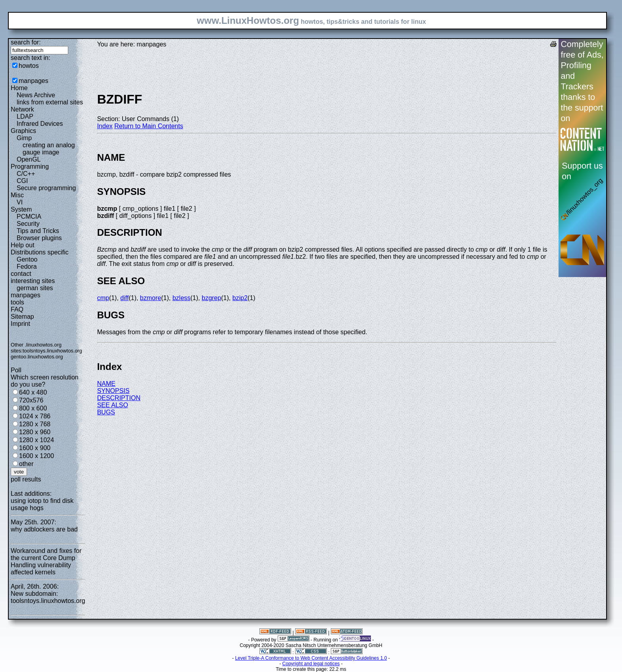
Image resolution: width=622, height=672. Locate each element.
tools (17, 302)
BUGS (106, 412)
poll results (26, 479)
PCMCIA (29, 217)
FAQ (17, 309)
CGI (22, 181)
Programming (30, 167)
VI (20, 202)
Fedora (27, 267)
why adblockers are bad (44, 529)
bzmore (151, 298)
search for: (26, 42)
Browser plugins (39, 238)
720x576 (31, 400)
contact (21, 274)
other (26, 464)
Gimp (24, 138)
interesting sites (33, 281)
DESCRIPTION (119, 398)
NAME (106, 384)
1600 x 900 (35, 448)
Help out (23, 245)
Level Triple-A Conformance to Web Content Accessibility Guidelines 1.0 (311, 658)
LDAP (25, 116)
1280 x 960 (35, 432)
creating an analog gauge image (49, 149)
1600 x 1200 (36, 456)
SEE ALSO (113, 405)
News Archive (36, 95)
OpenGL (29, 159)
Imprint (20, 324)
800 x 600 (33, 408)
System (21, 209)
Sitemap (22, 317)
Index (105, 126)
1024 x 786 (35, 416)
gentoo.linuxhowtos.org (37, 357)
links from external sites (50, 102)
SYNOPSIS (113, 391)
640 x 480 (33, 392)
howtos (29, 66)
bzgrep (211, 298)
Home (19, 88)
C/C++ (26, 174)
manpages (34, 81)
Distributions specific (40, 252)
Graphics (23, 131)
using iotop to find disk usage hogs (42, 504)
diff (124, 298)
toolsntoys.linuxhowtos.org (52, 351)
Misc (17, 195)
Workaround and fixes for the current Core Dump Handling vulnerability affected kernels (46, 561)
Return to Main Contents (149, 126)
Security (28, 224)
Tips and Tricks (38, 231)
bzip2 (240, 298)
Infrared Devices (40, 124)
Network (22, 109)
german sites (35, 288)
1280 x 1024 (36, 440)
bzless (181, 298)
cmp (103, 298)
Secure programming (46, 188)
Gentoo (27, 259)
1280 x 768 (35, 424)
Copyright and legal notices (311, 664)
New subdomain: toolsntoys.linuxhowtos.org (48, 597)
